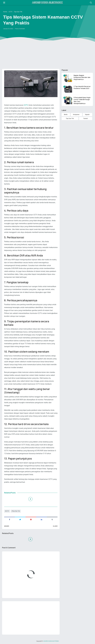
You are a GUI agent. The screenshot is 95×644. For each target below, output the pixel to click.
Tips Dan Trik (16, 511)
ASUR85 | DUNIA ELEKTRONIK (51, 641)
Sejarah (87, 114)
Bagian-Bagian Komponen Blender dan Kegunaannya (82, 77)
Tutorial (85, 118)
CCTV (26, 105)
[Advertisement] (47, 51)
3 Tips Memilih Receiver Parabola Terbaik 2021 (82, 87)
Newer (7, 526)
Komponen (76, 114)
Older (55, 526)
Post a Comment (20, 29)
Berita (66, 114)
